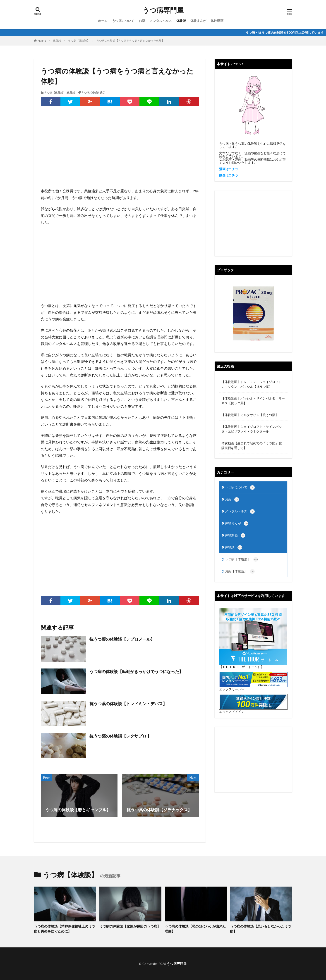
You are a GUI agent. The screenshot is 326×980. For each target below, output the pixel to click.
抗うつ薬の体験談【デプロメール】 (122, 639)
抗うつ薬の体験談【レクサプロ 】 (120, 736)
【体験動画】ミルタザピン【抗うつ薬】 (250, 415)
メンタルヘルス (161, 21)
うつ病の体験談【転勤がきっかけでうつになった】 (136, 671)
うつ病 (85, 93)
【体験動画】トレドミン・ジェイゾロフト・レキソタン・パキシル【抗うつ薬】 (253, 384)
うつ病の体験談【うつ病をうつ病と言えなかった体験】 (130, 41)
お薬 (142, 21)
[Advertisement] (120, 151)
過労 (103, 93)
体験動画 (217, 21)
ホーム (103, 21)
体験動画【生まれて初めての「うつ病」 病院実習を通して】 (252, 445)
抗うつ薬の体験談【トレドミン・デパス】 (128, 704)
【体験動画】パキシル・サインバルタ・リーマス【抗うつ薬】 (253, 401)
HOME (42, 41)
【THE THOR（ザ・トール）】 (242, 667)
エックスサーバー (232, 689)
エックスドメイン (232, 712)
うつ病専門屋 (163, 10)
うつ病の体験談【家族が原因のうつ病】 (130, 926)
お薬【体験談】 (240, 571)
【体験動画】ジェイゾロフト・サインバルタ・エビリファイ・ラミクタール (252, 429)
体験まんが (198, 21)
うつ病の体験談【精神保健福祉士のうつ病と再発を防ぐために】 (65, 929)
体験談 (181, 21)
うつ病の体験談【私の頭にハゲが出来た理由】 (195, 929)
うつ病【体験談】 (79, 41)
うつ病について (123, 21)
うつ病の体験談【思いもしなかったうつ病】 (261, 929)
